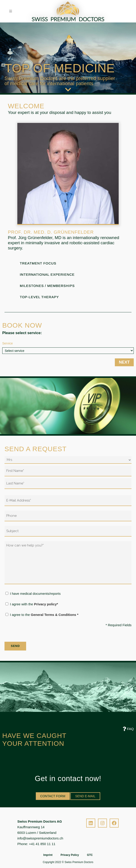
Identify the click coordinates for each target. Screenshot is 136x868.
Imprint (48, 855)
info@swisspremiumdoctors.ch (40, 838)
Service (8, 343)
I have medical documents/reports (35, 594)
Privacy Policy (70, 855)
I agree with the (34, 604)
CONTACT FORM (53, 796)
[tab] (68, 265)
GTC (90, 855)
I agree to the (44, 615)
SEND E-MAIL (85, 796)
